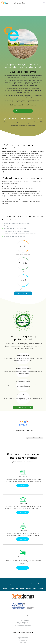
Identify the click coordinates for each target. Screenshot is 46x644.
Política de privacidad (23, 637)
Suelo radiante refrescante (23, 626)
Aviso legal (23, 642)
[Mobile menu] (44, 3)
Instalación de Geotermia (23, 622)
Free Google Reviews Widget (34, 438)
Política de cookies (23, 639)
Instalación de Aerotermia (23, 620)
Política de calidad (23, 641)
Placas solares (23, 624)
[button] (3, 435)
